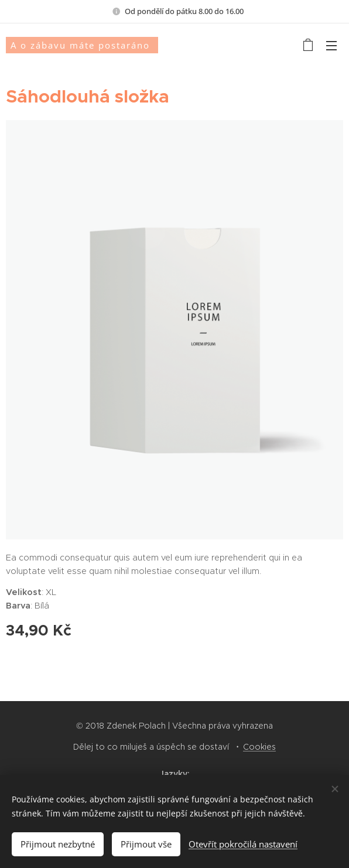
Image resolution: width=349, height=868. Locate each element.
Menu (331, 46)
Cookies (259, 747)
